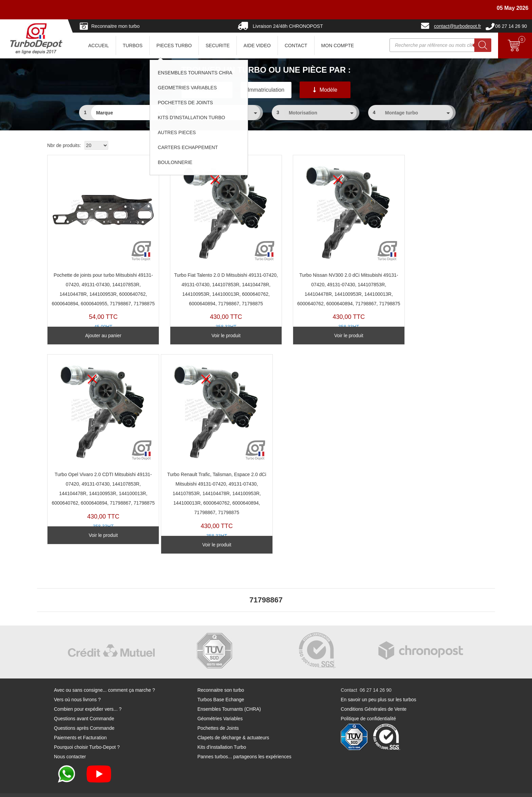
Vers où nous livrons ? (77, 687)
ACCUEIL (99, 46)
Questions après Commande (84, 716)
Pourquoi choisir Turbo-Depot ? (87, 735)
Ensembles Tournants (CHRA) (229, 696)
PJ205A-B (98, 248)
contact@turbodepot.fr (458, 26)
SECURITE (218, 46)
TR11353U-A (98, 446)
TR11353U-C (209, 248)
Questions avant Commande (84, 706)
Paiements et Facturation (80, 725)
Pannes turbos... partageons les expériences (244, 744)
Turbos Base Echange (221, 687)
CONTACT (296, 46)
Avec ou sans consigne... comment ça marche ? (104, 677)
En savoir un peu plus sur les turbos (378, 687)
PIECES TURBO (174, 46)
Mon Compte (338, 46)
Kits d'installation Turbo (222, 735)
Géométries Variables (220, 706)
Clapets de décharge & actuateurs (233, 725)
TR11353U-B (432, 248)
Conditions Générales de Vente (374, 696)
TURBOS (133, 46)
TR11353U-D (321, 248)
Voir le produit (209, 334)
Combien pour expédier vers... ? (88, 696)
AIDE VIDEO (257, 46)
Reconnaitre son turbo (221, 677)
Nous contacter (70, 744)
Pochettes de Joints (218, 716)
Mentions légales (306, 789)
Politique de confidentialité (368, 706)
